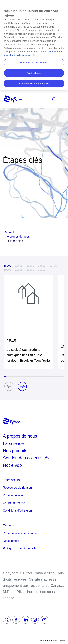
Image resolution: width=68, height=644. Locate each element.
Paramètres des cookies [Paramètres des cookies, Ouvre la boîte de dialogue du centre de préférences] (34, 63)
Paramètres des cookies (53, 640)
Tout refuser (34, 73)
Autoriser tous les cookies (34, 84)
